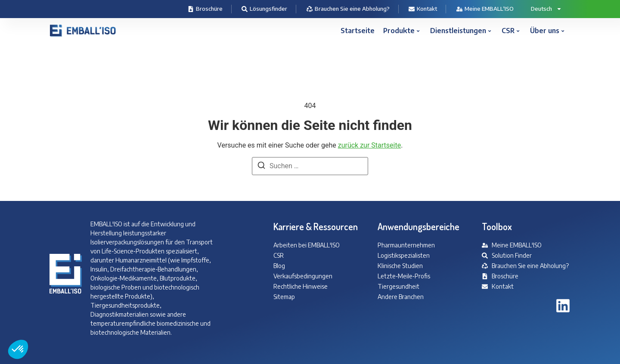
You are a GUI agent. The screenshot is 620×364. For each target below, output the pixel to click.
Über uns (547, 31)
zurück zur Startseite (369, 145)
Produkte (401, 31)
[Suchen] (261, 167)
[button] (18, 349)
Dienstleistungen (460, 31)
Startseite (358, 31)
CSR (510, 31)
